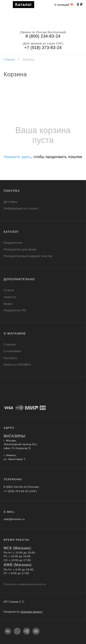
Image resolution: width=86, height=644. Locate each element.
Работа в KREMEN (17, 365)
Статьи (9, 290)
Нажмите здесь (18, 157)
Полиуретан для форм (20, 249)
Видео (8, 304)
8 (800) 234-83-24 (43, 36)
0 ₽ (80, 4)
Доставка (10, 202)
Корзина (29, 60)
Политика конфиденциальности (25, 584)
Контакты (10, 358)
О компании (12, 351)
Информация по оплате (21, 208)
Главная (9, 60)
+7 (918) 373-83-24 (43, 48)
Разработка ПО (15, 310)
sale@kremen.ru (14, 519)
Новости (10, 297)
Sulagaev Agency (32, 612)
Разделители (13, 243)
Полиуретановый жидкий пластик (28, 256)
